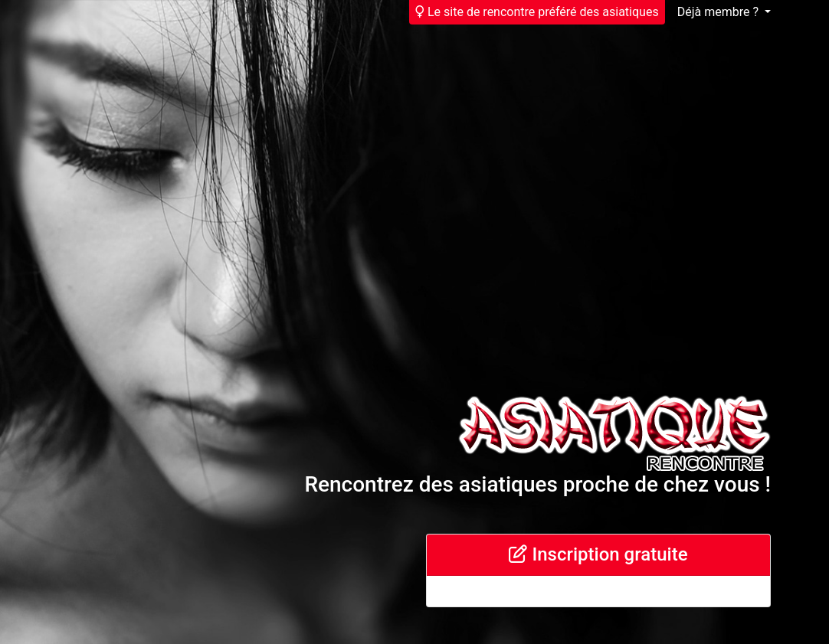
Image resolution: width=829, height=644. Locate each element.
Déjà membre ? (719, 12)
